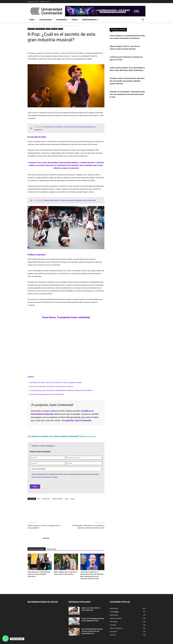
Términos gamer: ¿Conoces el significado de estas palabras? (44, 527)
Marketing (54, 29)
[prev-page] (29, 583)
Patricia (46, 538)
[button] (143, 20)
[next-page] (32, 583)
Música (61, 29)
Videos (75, 20)
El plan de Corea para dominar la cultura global (47, 394)
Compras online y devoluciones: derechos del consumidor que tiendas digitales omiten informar (127, 81)
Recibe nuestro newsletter (40, 452)
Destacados (37, 26)
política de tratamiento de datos (47, 477)
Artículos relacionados (37, 549)
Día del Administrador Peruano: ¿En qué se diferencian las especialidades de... (92, 631)
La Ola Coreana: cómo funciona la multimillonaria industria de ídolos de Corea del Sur (61, 390)
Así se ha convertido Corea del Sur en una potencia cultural (51, 386)
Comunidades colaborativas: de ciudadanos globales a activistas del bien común (88, 527)
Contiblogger (46, 20)
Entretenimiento (90, 20)
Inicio (29, 26)
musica (73, 499)
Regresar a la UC (45, 1)
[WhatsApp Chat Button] (6, 638)
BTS (39, 499)
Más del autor (52, 549)
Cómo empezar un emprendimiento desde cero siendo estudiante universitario (39, 574)
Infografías (62, 20)
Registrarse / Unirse (33, 1)
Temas (33, 20)
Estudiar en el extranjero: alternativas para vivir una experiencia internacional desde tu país (127, 94)
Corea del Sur (46, 499)
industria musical (57, 499)
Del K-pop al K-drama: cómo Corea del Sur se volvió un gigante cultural (56, 383)
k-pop (66, 499)
